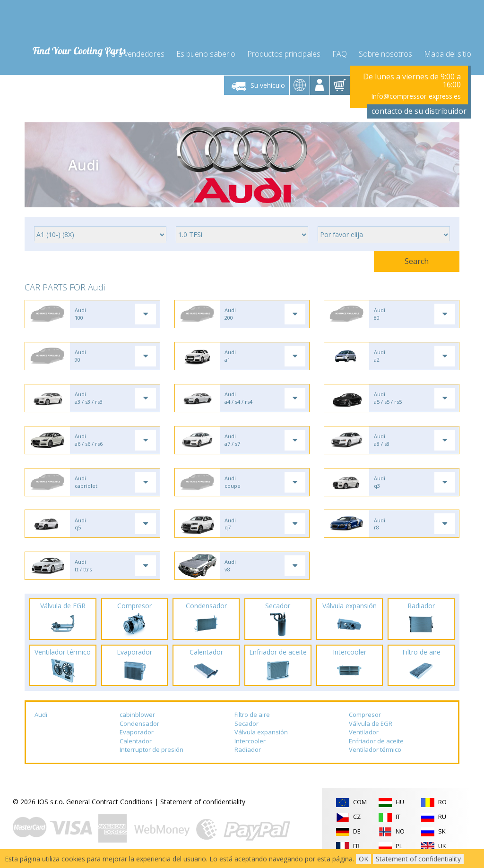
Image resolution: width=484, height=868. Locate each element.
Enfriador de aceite (376, 744)
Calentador (136, 744)
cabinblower (137, 717)
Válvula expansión (261, 735)
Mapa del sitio (448, 53)
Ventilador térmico (375, 752)
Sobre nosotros (385, 53)
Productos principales (284, 53)
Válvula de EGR (371, 726)
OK (363, 859)
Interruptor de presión (151, 752)
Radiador (248, 752)
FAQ (340, 53)
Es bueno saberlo (206, 53)
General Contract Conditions (109, 804)
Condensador (139, 726)
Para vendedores (135, 53)
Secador (246, 726)
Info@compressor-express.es (416, 95)
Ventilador (364, 735)
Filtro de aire (252, 717)
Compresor (365, 717)
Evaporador (137, 735)
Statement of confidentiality (203, 804)
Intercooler (250, 744)
